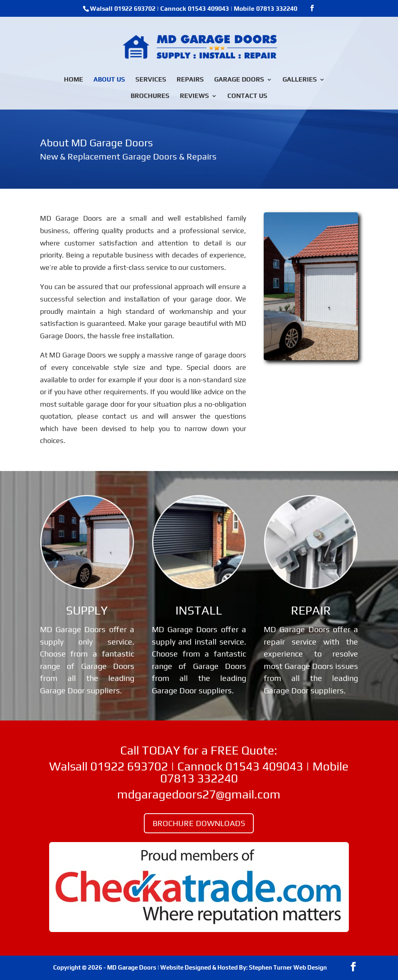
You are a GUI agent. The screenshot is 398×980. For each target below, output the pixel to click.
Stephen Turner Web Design (288, 967)
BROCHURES (150, 96)
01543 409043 (208, 9)
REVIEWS (194, 96)
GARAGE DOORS (239, 80)
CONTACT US (247, 96)
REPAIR (311, 610)
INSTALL (199, 610)
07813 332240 (277, 9)
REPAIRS (190, 80)
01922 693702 (135, 9)
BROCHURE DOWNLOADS (199, 823)
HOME (74, 80)
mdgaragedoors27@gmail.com (199, 794)
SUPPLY (87, 610)
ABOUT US (109, 80)
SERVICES (151, 80)
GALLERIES (300, 80)
